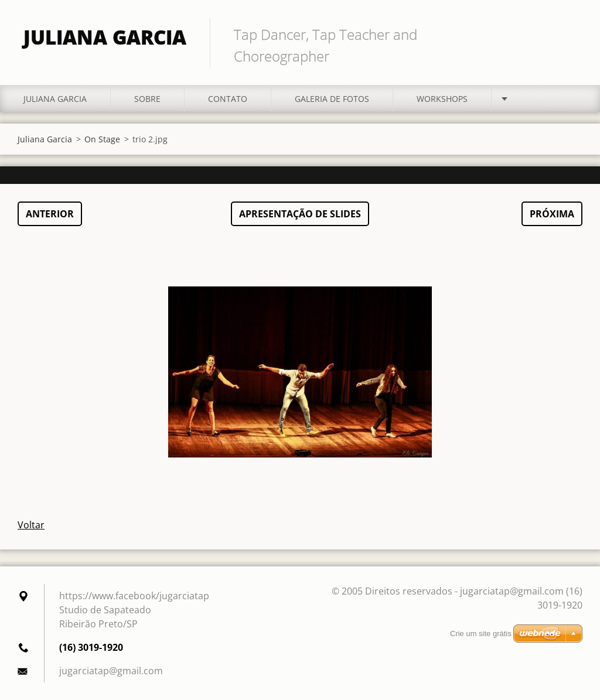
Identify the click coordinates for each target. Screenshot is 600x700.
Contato (228, 99)
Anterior (50, 214)
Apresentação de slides (300, 214)
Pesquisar (570, 34)
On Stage (102, 139)
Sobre (147, 99)
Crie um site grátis (481, 634)
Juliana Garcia (55, 99)
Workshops (442, 99)
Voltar (31, 525)
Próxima (552, 214)
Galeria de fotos (332, 99)
